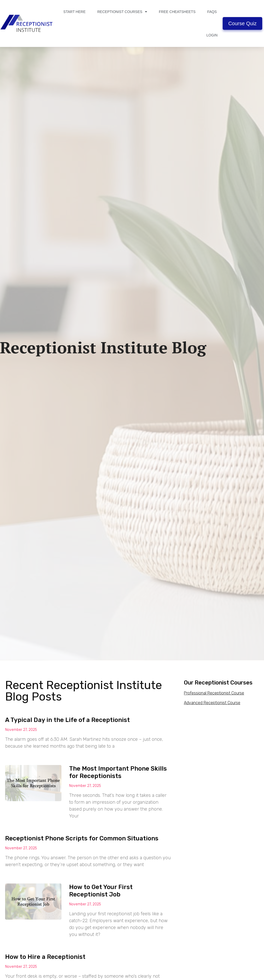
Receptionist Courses (122, 12)
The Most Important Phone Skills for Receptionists (118, 772)
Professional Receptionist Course (214, 693)
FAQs (212, 12)
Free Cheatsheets (177, 12)
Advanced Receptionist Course (212, 703)
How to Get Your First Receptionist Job (101, 891)
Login (212, 35)
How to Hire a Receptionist (45, 957)
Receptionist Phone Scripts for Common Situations (82, 838)
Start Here (74, 12)
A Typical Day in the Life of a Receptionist (67, 720)
